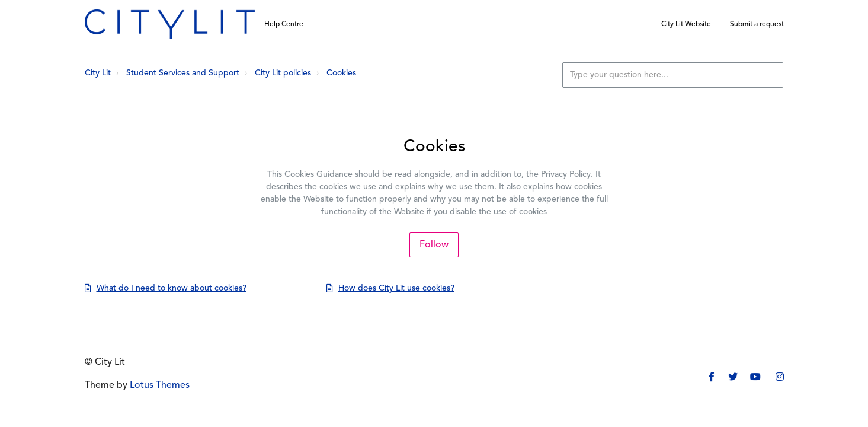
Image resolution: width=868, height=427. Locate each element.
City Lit (98, 73)
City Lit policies (283, 73)
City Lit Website (686, 24)
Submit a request (757, 24)
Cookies (341, 73)
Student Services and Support (183, 73)
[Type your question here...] (673, 75)
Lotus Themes (160, 385)
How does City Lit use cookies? (396, 289)
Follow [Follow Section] (434, 245)
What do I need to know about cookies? (172, 289)
